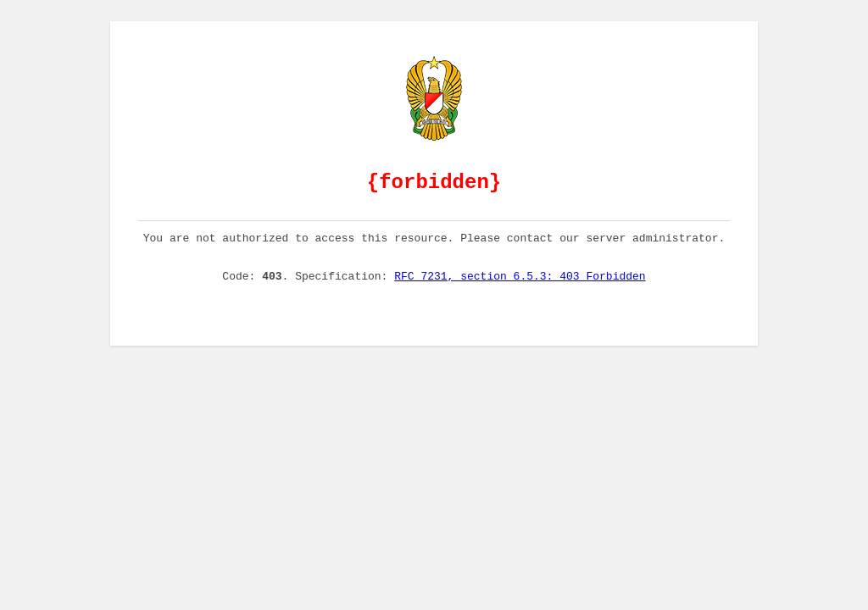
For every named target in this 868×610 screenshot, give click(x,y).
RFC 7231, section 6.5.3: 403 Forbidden (520, 291)
